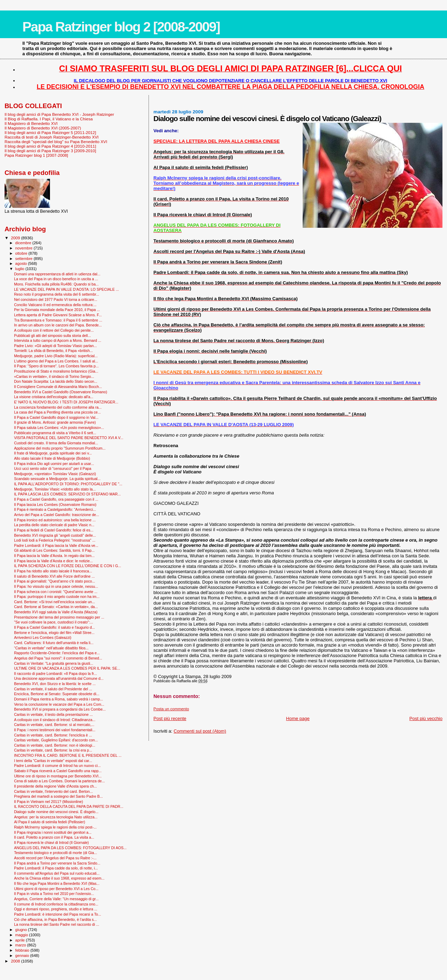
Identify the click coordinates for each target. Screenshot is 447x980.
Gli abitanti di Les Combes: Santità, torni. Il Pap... (54, 550)
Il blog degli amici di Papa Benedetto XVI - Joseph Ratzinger (59, 114)
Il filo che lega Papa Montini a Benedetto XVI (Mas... (57, 883)
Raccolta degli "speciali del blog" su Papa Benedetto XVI (56, 142)
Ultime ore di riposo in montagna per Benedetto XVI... (58, 776)
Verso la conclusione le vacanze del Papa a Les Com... (59, 704)
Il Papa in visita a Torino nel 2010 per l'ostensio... (54, 894)
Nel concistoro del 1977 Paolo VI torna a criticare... (56, 299)
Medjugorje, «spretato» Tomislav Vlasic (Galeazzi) (55, 474)
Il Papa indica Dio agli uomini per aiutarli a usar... (54, 464)
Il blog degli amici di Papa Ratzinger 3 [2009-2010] (50, 151)
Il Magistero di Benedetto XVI (31, 123)
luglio (20, 269)
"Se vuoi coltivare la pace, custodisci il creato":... (53, 622)
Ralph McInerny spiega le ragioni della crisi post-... (55, 827)
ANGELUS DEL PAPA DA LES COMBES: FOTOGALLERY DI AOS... (70, 848)
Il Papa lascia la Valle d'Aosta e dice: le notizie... (53, 561)
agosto (22, 263)
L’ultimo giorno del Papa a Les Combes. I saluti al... (56, 361)
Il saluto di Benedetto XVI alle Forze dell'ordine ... (54, 576)
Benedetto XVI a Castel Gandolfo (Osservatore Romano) (60, 392)
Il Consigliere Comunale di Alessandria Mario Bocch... (58, 387)
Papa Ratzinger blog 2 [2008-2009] (121, 27)
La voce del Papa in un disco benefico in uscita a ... (56, 279)
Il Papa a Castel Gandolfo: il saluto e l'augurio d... (54, 627)
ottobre (22, 253)
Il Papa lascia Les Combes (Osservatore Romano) (55, 505)
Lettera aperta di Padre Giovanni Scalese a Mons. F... (58, 315)
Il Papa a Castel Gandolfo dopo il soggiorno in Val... (56, 417)
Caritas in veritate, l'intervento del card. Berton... (53, 791)
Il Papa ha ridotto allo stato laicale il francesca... (53, 571)
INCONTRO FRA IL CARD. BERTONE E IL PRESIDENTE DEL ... (68, 755)
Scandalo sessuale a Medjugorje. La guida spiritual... (57, 479)
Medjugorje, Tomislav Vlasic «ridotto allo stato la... (55, 489)
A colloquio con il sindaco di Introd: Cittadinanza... (55, 720)
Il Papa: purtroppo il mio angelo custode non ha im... (57, 597)
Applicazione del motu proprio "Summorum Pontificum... (60, 448)
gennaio (23, 956)
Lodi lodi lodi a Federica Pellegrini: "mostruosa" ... (55, 540)
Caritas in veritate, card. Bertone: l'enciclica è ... (53, 735)
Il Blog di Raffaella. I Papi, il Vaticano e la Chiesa (49, 119)
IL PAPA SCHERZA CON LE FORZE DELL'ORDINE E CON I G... (67, 566)
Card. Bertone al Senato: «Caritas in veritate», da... (56, 607)
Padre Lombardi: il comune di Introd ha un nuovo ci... (57, 766)
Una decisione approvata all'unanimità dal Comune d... (59, 678)
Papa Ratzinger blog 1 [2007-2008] (36, 155)
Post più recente (170, 718)
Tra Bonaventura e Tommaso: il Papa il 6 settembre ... (58, 320)
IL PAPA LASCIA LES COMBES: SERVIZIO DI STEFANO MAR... (67, 494)
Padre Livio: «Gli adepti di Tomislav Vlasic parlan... (55, 346)
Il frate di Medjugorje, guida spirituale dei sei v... (53, 453)
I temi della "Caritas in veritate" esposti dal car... (53, 761)
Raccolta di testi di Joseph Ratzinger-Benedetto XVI (52, 137)
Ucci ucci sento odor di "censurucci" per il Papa (53, 468)
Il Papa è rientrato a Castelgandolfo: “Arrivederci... (55, 509)
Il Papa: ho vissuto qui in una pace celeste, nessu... (56, 586)
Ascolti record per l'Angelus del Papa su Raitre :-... (55, 858)
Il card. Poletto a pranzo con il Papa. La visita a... (54, 837)
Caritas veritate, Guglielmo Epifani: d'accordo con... (56, 740)
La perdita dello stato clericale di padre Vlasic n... (54, 525)
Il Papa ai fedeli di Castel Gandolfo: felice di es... (54, 530)
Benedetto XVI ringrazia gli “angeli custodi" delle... (55, 535)
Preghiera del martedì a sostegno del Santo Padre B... (58, 796)
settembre (25, 259)
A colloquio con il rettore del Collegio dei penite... (54, 330)
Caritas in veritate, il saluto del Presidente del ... (53, 689)
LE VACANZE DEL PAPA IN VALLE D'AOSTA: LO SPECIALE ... (66, 289)
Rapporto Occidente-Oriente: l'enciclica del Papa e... (57, 653)
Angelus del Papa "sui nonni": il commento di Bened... (58, 658)
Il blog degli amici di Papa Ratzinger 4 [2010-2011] (50, 146)
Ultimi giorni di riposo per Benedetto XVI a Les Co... (56, 889)
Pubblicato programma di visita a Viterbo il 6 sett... (55, 433)
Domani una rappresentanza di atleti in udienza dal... (57, 274)
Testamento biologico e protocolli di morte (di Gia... (56, 853)
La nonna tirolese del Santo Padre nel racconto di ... (56, 924)
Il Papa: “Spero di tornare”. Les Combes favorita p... (56, 366)
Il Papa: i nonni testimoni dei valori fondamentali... (55, 730)
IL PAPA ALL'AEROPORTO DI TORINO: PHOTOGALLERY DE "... (68, 484)
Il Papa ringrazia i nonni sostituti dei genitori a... (53, 832)
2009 (16, 238)
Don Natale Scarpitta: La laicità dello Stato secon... (56, 381)
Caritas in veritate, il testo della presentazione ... (53, 714)
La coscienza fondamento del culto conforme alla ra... (58, 407)
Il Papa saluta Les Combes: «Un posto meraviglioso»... (59, 428)
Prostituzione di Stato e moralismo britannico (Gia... (56, 371)
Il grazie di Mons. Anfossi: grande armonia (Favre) (55, 422)
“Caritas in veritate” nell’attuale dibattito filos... (51, 648)
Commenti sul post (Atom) (200, 731)
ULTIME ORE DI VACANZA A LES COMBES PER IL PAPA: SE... (67, 668)
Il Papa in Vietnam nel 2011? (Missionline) (48, 802)
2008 (16, 961)
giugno (22, 930)
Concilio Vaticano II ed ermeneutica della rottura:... (55, 305)
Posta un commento (171, 709)
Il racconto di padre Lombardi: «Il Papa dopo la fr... (55, 674)
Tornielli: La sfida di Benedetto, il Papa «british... (53, 351)
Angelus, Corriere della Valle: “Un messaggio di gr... (56, 899)
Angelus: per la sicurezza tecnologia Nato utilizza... (56, 817)
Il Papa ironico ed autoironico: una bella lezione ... (55, 520)
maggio (22, 935)
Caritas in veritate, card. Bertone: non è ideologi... (55, 745)
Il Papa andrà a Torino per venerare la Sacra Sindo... (57, 863)
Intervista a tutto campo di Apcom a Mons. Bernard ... (57, 340)
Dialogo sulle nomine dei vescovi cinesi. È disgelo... (56, 812)
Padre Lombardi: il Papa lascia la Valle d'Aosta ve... (56, 545)
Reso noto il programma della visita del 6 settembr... (56, 294)
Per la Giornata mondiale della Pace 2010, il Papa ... (57, 310)
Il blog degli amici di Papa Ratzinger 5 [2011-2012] (50, 132)
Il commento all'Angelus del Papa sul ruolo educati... (57, 873)
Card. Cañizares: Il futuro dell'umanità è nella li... (54, 643)
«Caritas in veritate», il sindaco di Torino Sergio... (54, 376)
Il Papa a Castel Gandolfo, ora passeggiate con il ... (56, 499)
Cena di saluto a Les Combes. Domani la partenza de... (59, 781)
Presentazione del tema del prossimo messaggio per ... (59, 617)
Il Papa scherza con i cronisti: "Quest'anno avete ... (56, 592)
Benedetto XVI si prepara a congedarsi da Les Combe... (60, 709)
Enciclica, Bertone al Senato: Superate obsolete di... (57, 694)
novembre (25, 248)
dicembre (24, 243)
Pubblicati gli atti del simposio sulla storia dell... (52, 336)
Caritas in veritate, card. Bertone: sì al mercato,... (54, 725)
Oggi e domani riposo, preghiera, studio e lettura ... (56, 909)
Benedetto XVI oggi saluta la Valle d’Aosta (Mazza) (56, 612)
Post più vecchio (426, 718)
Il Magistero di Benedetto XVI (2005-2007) (43, 128)
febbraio (23, 950)
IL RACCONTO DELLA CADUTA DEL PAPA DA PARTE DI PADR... (69, 806)
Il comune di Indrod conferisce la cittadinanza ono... (56, 904)
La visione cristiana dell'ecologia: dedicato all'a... (54, 397)
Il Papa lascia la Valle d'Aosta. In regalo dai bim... (54, 556)
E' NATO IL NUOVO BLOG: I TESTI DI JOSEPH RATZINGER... (66, 402)
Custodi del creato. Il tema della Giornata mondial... (56, 443)
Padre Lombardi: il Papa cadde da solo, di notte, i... (56, 868)
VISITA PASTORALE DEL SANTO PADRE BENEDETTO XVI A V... (69, 438)
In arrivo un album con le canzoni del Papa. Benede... (58, 325)
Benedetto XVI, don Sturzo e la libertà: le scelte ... (55, 684)
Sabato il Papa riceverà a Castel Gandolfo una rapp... (58, 771)
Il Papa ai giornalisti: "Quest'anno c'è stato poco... (55, 581)
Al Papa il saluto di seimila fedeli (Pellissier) (49, 822)
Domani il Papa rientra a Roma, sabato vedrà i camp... (59, 699)
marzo (21, 945)
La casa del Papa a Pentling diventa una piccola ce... (57, 412)
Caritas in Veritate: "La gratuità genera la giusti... (54, 663)
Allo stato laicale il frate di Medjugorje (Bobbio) (52, 458)
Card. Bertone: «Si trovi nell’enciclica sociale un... (55, 602)
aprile (21, 940)
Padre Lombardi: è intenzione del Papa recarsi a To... (57, 914)
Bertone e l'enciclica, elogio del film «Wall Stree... (54, 633)
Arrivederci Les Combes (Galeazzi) (43, 637)
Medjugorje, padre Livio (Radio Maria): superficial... (56, 356)
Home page (298, 718)
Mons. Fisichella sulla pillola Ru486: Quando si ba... (56, 284)
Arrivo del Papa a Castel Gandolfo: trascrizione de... (56, 515)
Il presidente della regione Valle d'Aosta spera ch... (55, 786)
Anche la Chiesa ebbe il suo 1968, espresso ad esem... (59, 878)
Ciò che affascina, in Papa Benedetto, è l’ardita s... (55, 919)
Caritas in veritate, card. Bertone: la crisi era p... (53, 750)
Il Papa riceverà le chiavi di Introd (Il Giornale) (51, 842)
